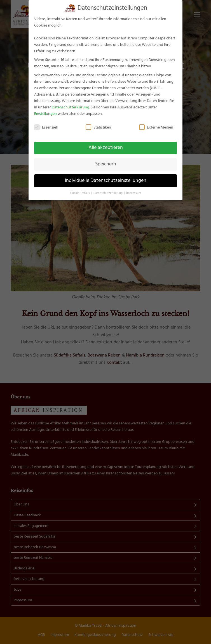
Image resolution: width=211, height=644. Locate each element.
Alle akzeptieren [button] (106, 148)
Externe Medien (156, 128)
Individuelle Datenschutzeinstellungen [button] (106, 181)
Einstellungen (45, 114)
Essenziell (46, 128)
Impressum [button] (134, 193)
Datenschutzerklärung (71, 107)
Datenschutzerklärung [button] (108, 193)
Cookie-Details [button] (80, 193)
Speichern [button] (106, 164)
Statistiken (98, 128)
